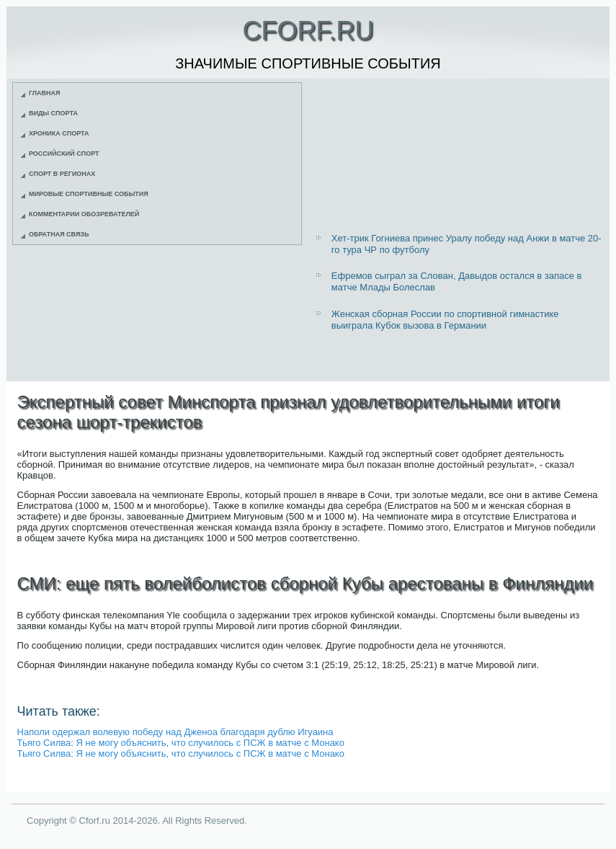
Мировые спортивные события (89, 194)
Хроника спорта (59, 133)
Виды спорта (53, 113)
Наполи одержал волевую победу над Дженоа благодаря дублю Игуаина (175, 732)
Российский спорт (64, 154)
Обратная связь (59, 234)
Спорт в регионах (62, 174)
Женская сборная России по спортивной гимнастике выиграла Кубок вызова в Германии (445, 320)
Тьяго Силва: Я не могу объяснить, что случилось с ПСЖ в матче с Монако (181, 743)
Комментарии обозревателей (84, 214)
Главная (45, 93)
